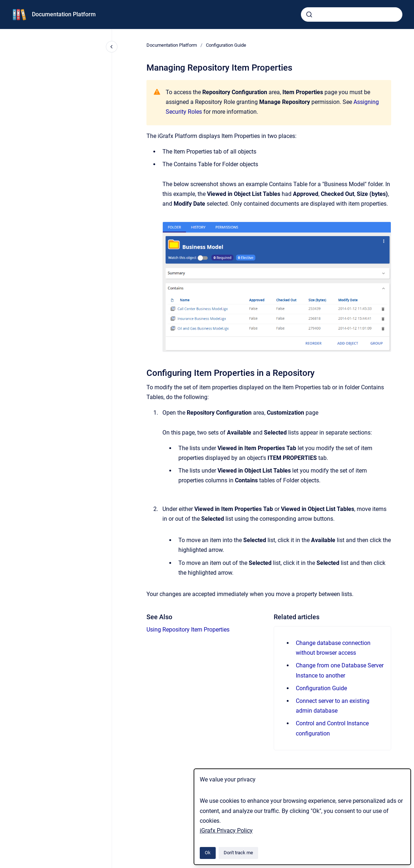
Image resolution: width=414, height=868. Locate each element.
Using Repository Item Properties (188, 630)
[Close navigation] (112, 47)
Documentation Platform (64, 14)
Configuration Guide (226, 45)
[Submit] (309, 14)
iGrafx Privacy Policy (226, 831)
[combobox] (352, 14)
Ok (208, 853)
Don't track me (238, 853)
